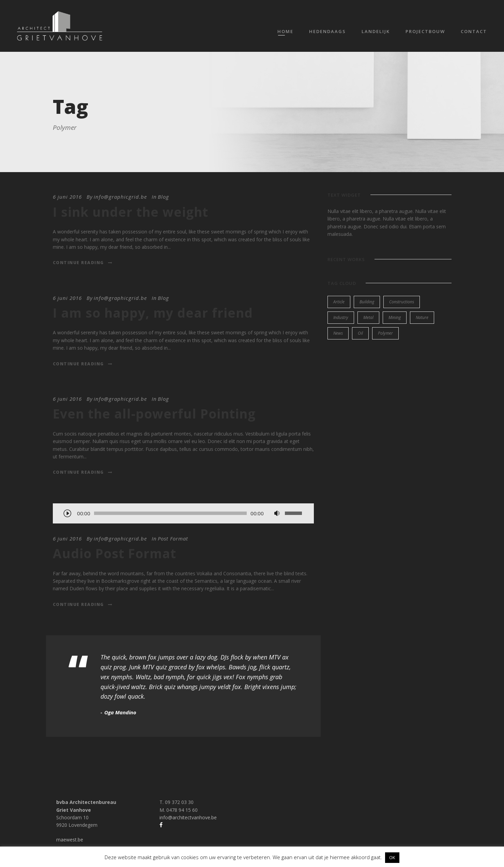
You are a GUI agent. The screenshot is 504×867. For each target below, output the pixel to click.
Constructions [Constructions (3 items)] (402, 302)
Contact (474, 31)
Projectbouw (425, 31)
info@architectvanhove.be (188, 817)
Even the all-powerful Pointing (154, 414)
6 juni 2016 (67, 197)
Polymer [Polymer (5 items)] (385, 333)
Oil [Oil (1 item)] (360, 333)
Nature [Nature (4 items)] (422, 317)
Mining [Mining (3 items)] (395, 317)
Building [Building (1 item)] (367, 302)
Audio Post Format (114, 553)
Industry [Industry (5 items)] (341, 317)
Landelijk (376, 31)
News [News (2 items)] (338, 333)
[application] (184, 514)
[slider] (171, 513)
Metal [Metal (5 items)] (368, 317)
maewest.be (70, 840)
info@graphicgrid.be (120, 197)
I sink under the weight (131, 212)
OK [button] (392, 857)
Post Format (173, 538)
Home (285, 31)
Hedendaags (327, 31)
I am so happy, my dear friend (153, 313)
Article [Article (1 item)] (339, 302)
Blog (163, 197)
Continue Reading (83, 263)
